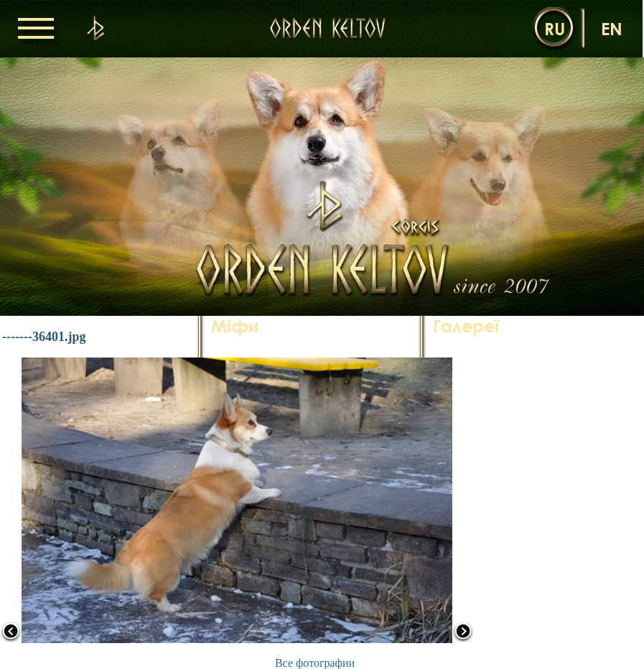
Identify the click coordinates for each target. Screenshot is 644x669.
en (612, 28)
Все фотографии (315, 663)
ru (555, 28)
